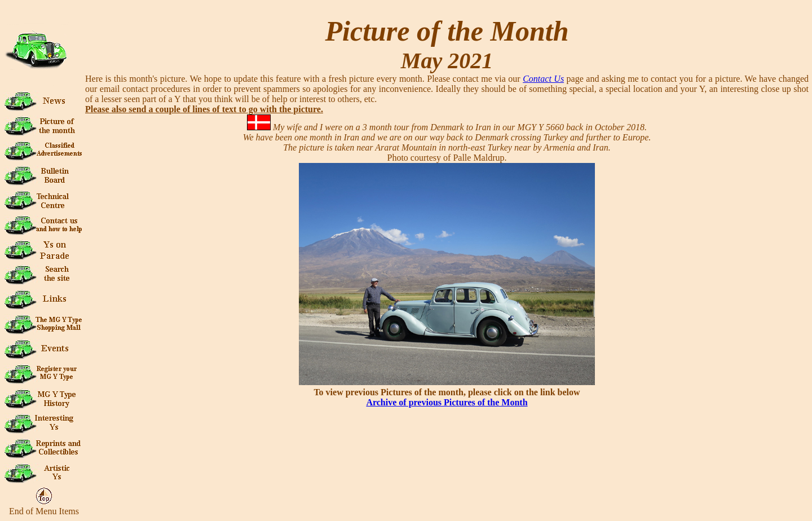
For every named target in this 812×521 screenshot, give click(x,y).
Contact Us (543, 79)
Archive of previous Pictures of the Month (447, 402)
